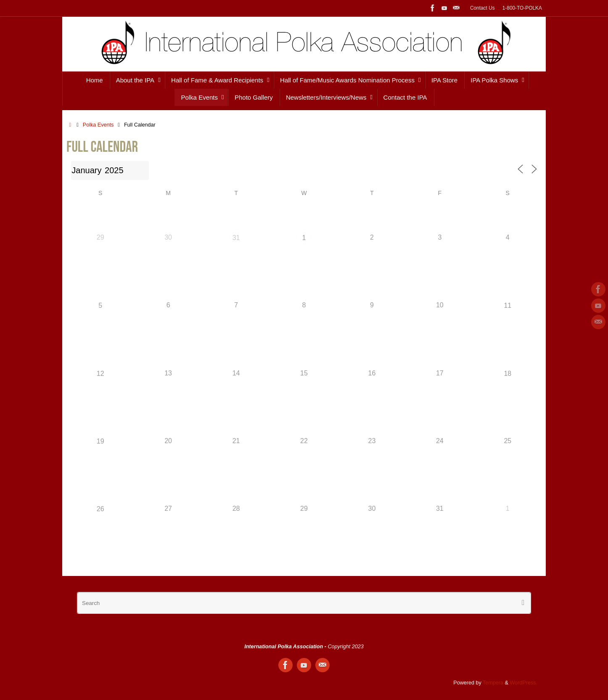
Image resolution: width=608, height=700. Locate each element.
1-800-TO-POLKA (522, 8)
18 (508, 374)
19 (100, 441)
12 (100, 374)
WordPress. (523, 683)
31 (236, 238)
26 (100, 509)
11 (508, 305)
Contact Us (482, 8)
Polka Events (98, 125)
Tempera (493, 683)
